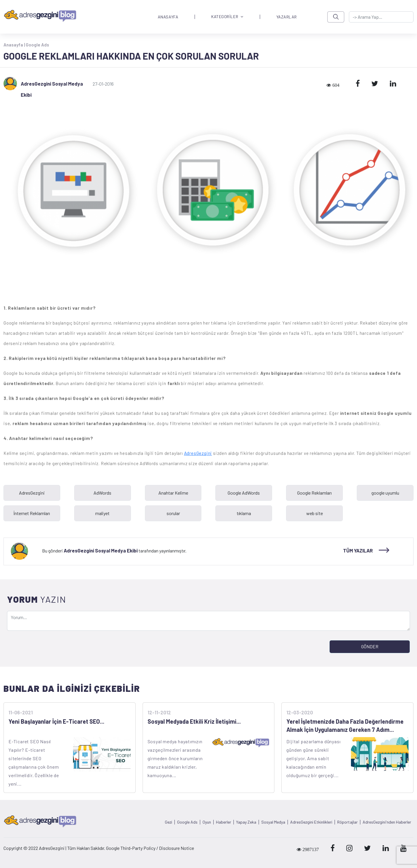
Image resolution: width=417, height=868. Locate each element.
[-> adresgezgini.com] (381, 17)
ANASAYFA (168, 17)
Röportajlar (347, 822)
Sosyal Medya (273, 822)
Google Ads (37, 45)
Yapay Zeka (246, 822)
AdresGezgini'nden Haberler (387, 822)
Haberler (224, 822)
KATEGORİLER (227, 17)
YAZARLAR (287, 17)
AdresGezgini (198, 453)
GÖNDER (370, 646)
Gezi (168, 822)
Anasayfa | (15, 45)
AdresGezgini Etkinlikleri (311, 822)
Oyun (207, 822)
